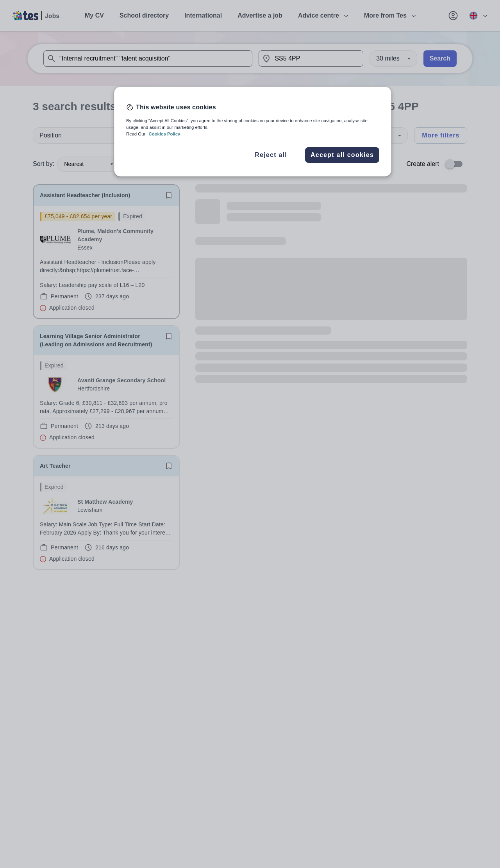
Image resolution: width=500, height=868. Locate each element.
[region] (253, 132)
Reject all (271, 155)
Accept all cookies (342, 155)
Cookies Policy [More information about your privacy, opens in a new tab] (164, 134)
